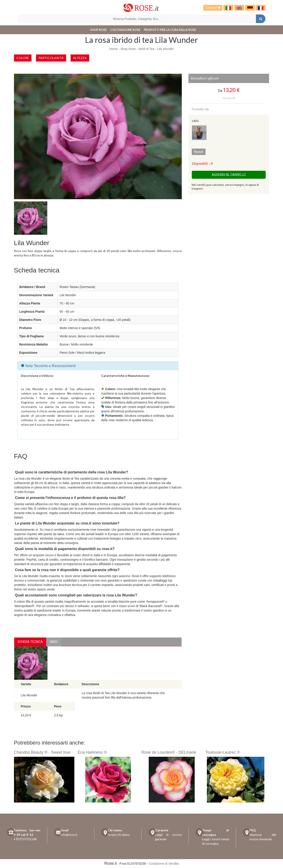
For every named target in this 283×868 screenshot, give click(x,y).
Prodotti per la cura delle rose (170, 30)
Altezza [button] (80, 58)
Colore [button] (23, 58)
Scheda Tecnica (30, 642)
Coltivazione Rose (125, 30)
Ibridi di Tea (146, 49)
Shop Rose (98, 30)
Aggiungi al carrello (229, 175)
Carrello (213, 8)
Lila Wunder (165, 49)
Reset (199, 152)
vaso (54, 642)
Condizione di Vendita (164, 864)
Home (114, 49)
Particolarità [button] (51, 58)
